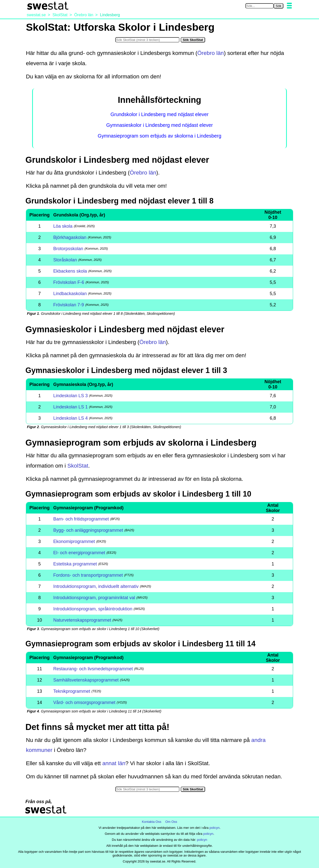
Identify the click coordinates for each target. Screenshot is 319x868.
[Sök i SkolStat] (147, 40)
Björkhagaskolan (70, 237)
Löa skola (63, 226)
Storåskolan (65, 260)
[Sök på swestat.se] (260, 6)
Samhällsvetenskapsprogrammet (86, 680)
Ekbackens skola (70, 271)
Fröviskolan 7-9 (69, 305)
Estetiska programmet (75, 564)
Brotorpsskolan (68, 249)
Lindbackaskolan (70, 294)
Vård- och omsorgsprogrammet (84, 702)
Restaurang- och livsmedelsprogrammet (93, 669)
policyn (214, 828)
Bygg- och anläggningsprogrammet (88, 530)
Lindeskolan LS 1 (71, 407)
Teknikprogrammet (72, 691)
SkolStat (78, 466)
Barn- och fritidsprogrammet (81, 519)
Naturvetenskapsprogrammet (82, 620)
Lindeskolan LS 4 (71, 418)
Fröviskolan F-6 (69, 282)
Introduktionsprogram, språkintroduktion (93, 609)
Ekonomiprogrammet (74, 541)
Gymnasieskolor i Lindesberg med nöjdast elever (159, 125)
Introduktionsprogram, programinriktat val (94, 598)
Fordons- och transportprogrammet (88, 575)
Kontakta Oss (152, 822)
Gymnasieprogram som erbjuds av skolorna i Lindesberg (159, 136)
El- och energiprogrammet (79, 553)
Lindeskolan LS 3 (71, 396)
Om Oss (171, 822)
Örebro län (211, 53)
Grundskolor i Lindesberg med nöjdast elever (159, 114)
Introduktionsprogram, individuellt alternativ (96, 586)
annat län (114, 763)
